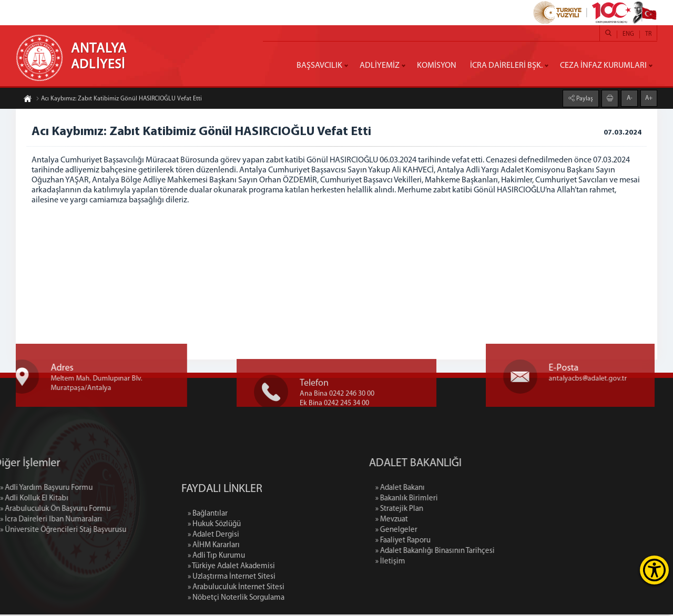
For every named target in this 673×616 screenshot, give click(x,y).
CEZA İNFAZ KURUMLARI (603, 66)
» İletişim (446, 563)
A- (630, 97)
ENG (628, 34)
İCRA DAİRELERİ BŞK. (506, 66)
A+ (649, 97)
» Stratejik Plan (455, 511)
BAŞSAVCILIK (319, 66)
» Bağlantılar (208, 568)
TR (648, 34)
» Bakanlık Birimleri (462, 500)
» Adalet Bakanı (456, 490)
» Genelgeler (452, 532)
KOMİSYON (437, 66)
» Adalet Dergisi (213, 589)
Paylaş (584, 98)
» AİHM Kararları (214, 600)
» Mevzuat (447, 521)
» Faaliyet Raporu (459, 542)
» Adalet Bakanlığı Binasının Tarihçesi (491, 553)
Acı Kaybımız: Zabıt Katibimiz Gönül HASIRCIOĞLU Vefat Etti (119, 100)
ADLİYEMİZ (380, 66)
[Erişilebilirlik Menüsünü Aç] (654, 570)
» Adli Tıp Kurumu (216, 610)
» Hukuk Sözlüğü (214, 579)
